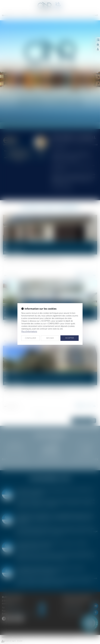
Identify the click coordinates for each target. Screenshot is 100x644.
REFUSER (50, 338)
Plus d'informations (29, 331)
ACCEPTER (69, 338)
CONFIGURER (31, 338)
